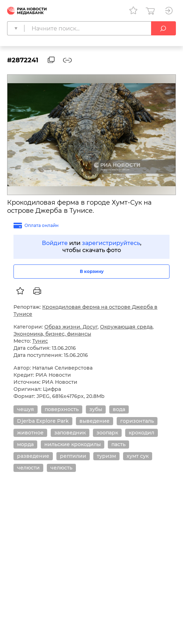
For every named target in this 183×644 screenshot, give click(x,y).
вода (119, 409)
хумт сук (138, 456)
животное (30, 433)
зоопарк (107, 433)
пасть (118, 444)
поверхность (62, 409)
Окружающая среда (126, 327)
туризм (106, 456)
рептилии (73, 456)
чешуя (26, 409)
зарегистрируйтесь (111, 243)
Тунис (40, 341)
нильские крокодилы (73, 444)
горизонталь (137, 421)
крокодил (142, 433)
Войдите (55, 243)
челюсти (28, 468)
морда (25, 444)
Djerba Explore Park (43, 421)
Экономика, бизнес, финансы (52, 334)
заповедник (70, 433)
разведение (33, 456)
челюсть (61, 468)
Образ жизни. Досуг (71, 327)
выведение (95, 421)
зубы (96, 409)
